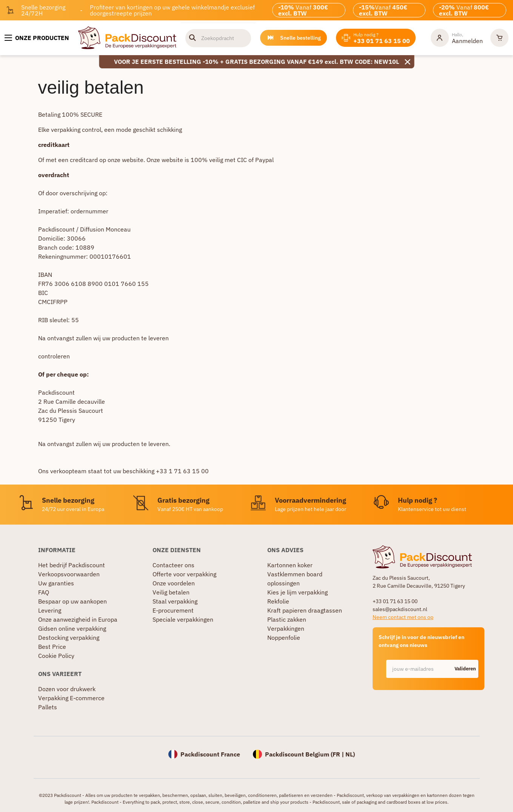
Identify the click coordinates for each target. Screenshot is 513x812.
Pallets (48, 707)
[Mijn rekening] (457, 38)
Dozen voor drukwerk (67, 689)
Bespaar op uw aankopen (72, 601)
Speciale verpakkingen (183, 619)
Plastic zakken (287, 619)
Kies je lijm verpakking (297, 592)
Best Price (52, 647)
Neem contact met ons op (403, 617)
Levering (50, 610)
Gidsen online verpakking (72, 628)
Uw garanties (56, 583)
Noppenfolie (284, 638)
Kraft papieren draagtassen (305, 610)
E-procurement (173, 610)
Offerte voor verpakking (184, 574)
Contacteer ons (173, 565)
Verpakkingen (286, 628)
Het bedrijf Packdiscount (72, 565)
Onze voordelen (174, 583)
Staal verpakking (175, 601)
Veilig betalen (171, 592)
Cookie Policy (56, 656)
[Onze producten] (37, 38)
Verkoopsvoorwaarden (69, 574)
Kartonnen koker (290, 565)
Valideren (465, 669)
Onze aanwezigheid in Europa (78, 619)
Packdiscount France (210, 754)
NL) (350, 754)
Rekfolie (278, 601)
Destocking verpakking (69, 638)
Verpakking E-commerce (71, 698)
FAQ (44, 592)
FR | (339, 754)
